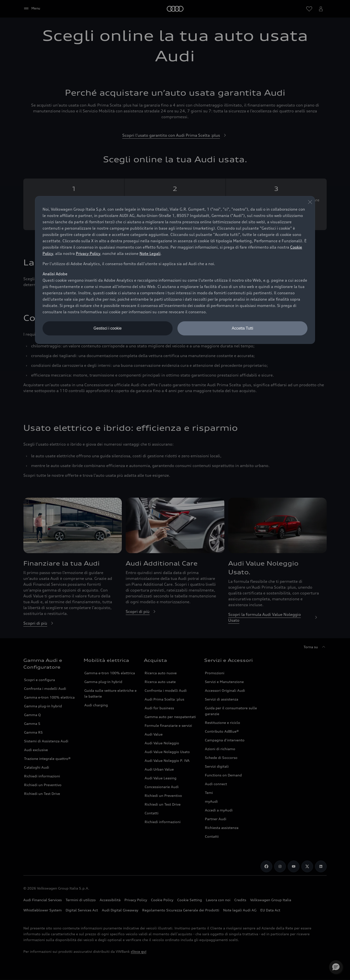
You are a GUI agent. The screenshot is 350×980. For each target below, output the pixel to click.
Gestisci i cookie (108, 328)
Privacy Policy (88, 253)
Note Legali (150, 253)
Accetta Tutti (242, 328)
